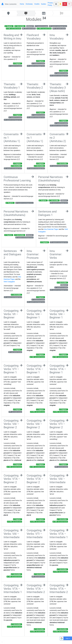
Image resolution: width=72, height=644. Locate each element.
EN (65, 4)
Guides (44, 4)
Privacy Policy (50, 4)
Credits (37, 4)
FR (69, 4)
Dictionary (29, 4)
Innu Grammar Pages (51, 229)
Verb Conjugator (9, 282)
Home (22, 4)
